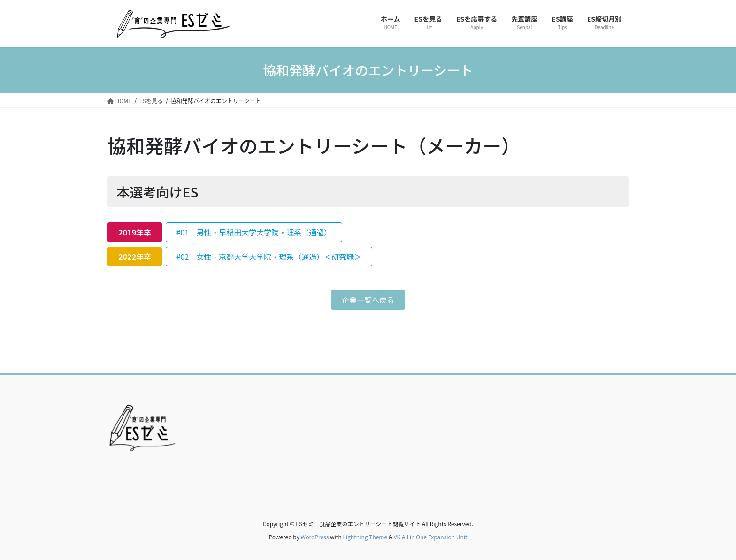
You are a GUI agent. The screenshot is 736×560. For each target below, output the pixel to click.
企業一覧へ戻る (368, 300)
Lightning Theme (365, 537)
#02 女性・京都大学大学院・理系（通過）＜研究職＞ (269, 257)
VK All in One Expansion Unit (431, 537)
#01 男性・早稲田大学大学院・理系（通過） (254, 232)
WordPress (315, 537)
